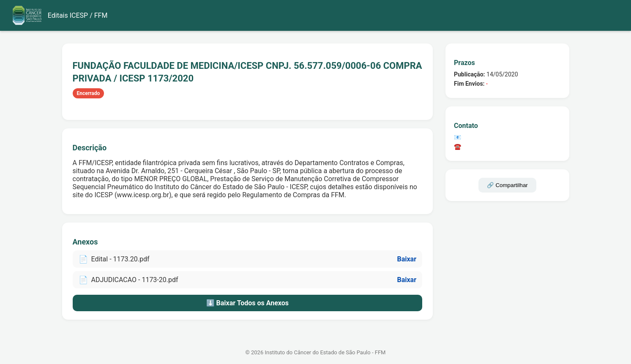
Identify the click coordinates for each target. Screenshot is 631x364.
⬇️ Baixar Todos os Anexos (247, 303)
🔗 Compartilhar (507, 185)
